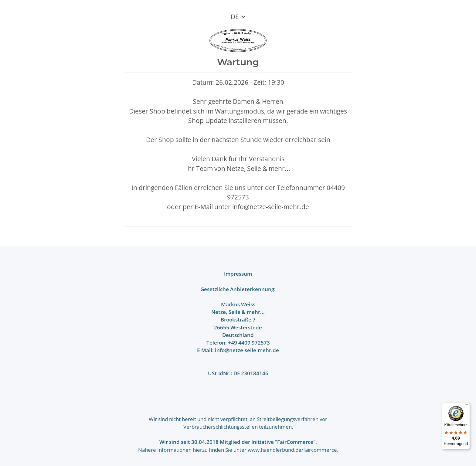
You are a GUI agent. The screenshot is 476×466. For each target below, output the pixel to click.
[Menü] (466, 406)
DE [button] (235, 17)
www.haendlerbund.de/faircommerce (292, 450)
